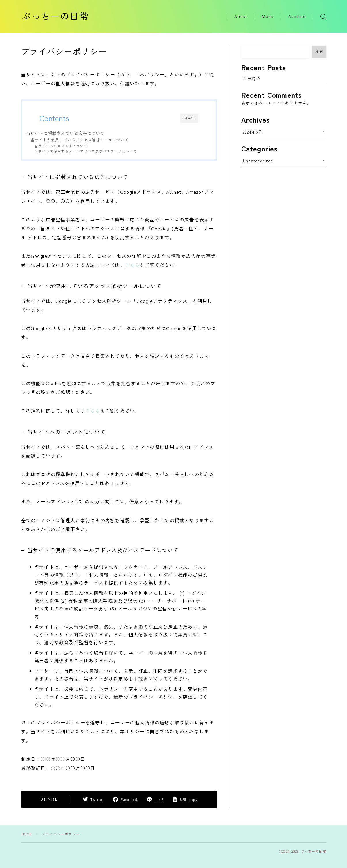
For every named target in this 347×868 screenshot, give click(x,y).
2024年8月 (253, 132)
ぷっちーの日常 (59, 16)
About (241, 17)
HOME (27, 834)
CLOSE (189, 118)
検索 (319, 52)
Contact (297, 17)
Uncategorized (258, 161)
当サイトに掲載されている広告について (65, 133)
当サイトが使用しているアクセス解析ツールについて (80, 140)
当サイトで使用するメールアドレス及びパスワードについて (86, 151)
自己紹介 (252, 79)
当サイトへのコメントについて (61, 146)
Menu (268, 17)
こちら (132, 265)
